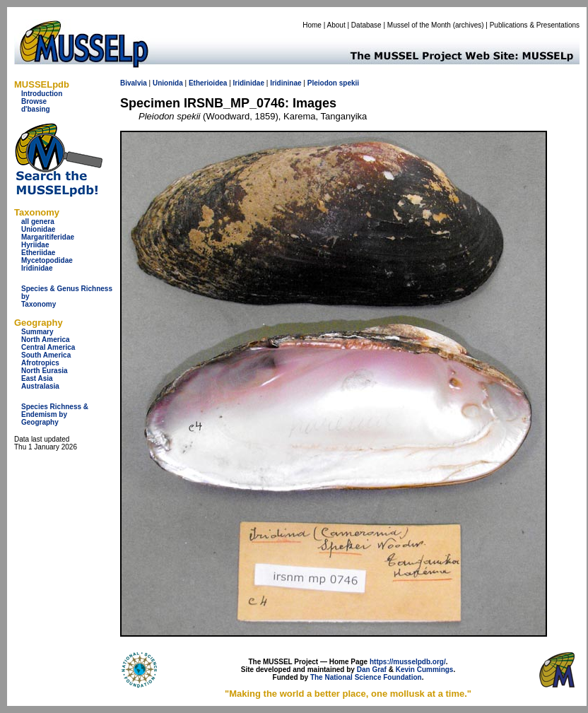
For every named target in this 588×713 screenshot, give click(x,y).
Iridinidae (37, 268)
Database (366, 25)
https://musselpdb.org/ (408, 662)
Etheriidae (38, 253)
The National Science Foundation (366, 677)
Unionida (168, 83)
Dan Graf (372, 670)
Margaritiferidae (48, 237)
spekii (349, 83)
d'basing (36, 109)
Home (312, 25)
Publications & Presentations (535, 25)
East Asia (37, 378)
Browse (34, 101)
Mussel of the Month (419, 25)
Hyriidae (35, 245)
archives (468, 25)
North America (46, 340)
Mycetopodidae (47, 260)
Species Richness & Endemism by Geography (55, 414)
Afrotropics (40, 363)
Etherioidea (208, 83)
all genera (38, 222)
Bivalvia (134, 83)
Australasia (40, 386)
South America (46, 355)
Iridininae (286, 83)
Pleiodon (322, 83)
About (336, 25)
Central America (48, 347)
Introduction (42, 94)
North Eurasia (45, 371)
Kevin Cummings (425, 670)
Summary (37, 332)
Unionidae (38, 229)
